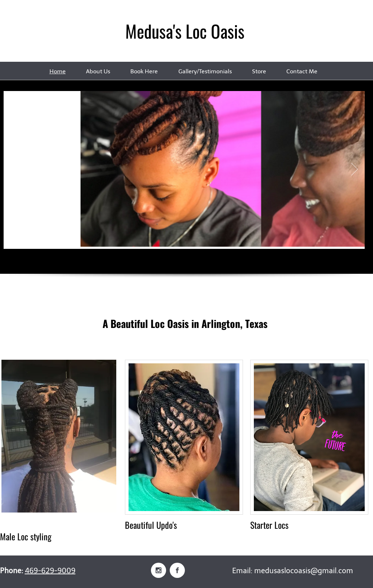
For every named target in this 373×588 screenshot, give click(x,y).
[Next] (355, 170)
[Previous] (14, 170)
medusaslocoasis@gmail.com (304, 571)
